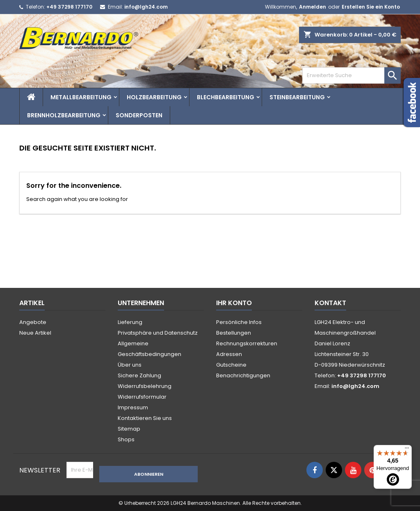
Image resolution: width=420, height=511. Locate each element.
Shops (126, 439)
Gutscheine (231, 365)
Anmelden (313, 7)
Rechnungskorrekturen (247, 343)
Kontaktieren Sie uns (145, 418)
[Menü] (407, 450)
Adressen (229, 354)
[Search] (352, 75)
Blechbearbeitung (226, 97)
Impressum (133, 407)
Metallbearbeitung (81, 97)
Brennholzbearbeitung (64, 115)
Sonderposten (139, 115)
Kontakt (330, 303)
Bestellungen (234, 333)
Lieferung (130, 322)
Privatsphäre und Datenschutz (158, 333)
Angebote (33, 322)
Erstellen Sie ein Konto (371, 7)
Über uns (130, 365)
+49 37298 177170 (69, 7)
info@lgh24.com (146, 7)
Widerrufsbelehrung (145, 386)
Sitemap (129, 429)
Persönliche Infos (239, 322)
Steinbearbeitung (297, 97)
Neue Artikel (35, 333)
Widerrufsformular (142, 397)
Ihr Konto (234, 303)
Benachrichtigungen (243, 375)
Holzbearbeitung (154, 97)
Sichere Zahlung (139, 375)
